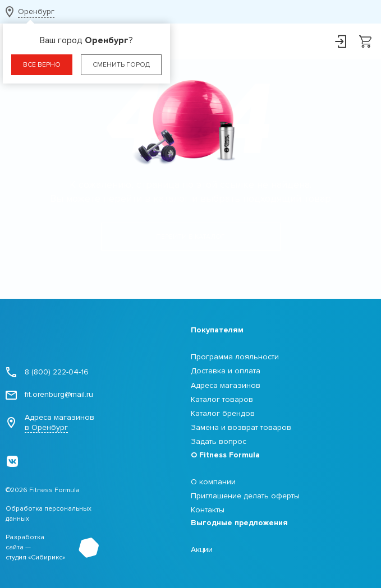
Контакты (208, 510)
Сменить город (121, 65)
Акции (202, 550)
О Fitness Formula (225, 455)
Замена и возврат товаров (241, 427)
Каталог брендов (223, 413)
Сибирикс (47, 557)
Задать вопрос (219, 441)
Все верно (42, 65)
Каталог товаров (222, 399)
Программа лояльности (235, 357)
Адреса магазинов (50, 423)
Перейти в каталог (190, 237)
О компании (213, 482)
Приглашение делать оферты (245, 496)
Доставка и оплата (226, 371)
